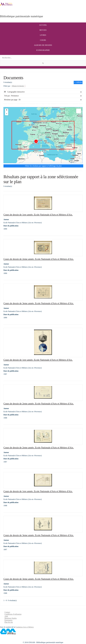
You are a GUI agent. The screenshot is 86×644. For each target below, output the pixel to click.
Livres (43, 35)
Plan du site (9, 622)
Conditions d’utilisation (13, 614)
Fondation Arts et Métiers (25, 627)
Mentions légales (11, 618)
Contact (7, 612)
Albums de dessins (43, 45)
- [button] (7, 114)
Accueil (43, 25)
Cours (43, 40)
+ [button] (7, 110)
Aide (6, 616)
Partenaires (8, 620)
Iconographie (43, 50)
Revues (43, 30)
